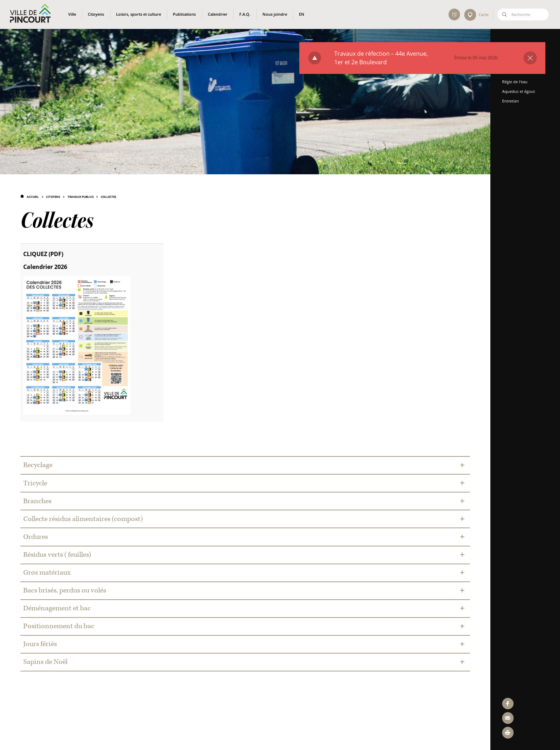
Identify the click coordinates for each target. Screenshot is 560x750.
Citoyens (53, 197)
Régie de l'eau (517, 82)
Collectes (108, 197)
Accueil (33, 197)
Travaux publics (81, 197)
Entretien (513, 101)
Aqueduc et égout (521, 91)
